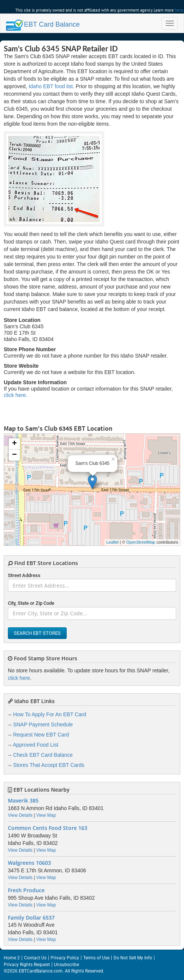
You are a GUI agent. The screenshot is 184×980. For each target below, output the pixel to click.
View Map (46, 815)
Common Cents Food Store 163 (48, 828)
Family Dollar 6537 (31, 918)
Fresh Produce (26, 890)
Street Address (24, 575)
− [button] (14, 455)
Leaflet (113, 542)
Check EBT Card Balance (43, 755)
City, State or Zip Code (31, 603)
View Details (20, 815)
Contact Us (35, 958)
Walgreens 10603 (29, 863)
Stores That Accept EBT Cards (49, 765)
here (179, 10)
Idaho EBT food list (51, 86)
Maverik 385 (23, 801)
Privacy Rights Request (27, 965)
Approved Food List (35, 745)
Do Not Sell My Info (133, 958)
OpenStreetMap (141, 542)
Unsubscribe (67, 965)
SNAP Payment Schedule (43, 724)
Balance (43, 24)
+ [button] (14, 444)
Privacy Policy (65, 958)
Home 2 (12, 958)
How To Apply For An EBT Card (50, 714)
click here (15, 395)
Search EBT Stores (37, 633)
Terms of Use (96, 958)
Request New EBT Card (41, 735)
